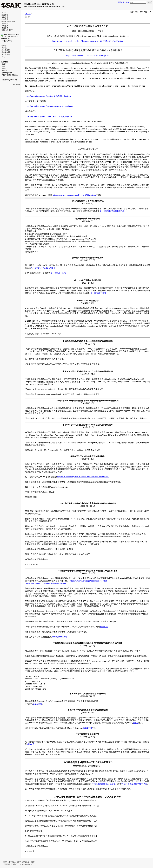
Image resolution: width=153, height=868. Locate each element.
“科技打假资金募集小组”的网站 (134, 784)
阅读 (132, 12)
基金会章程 (6, 50)
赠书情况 (31, 744)
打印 (150, 12)
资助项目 (5, 26)
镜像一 (5, 66)
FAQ (3, 56)
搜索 (127, 2)
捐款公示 (5, 24)
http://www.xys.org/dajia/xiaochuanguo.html (88, 581)
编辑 (137, 12)
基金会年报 (6, 52)
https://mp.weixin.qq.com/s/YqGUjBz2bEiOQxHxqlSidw (48, 96)
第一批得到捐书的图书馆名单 (112, 211)
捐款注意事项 (7, 41)
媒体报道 (5, 17)
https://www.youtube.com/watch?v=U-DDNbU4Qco (74, 195)
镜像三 (5, 71)
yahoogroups (7, 73)
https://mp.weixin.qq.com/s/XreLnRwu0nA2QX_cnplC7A (49, 116)
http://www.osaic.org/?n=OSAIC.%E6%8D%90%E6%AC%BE (83, 477)
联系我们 (5, 48)
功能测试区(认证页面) (9, 80)
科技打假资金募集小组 (10, 75)
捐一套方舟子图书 (8, 21)
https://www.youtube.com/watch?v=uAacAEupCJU (88, 55)
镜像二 (5, 68)
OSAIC (28, 14)
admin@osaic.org (59, 637)
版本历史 (144, 12)
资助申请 (5, 28)
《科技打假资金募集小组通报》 (104, 784)
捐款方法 (5, 19)
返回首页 (5, 15)
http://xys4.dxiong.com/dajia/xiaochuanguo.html (46, 583)
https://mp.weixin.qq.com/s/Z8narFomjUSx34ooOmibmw (49, 106)
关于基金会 (6, 54)
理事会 (4, 46)
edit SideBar (17, 84)
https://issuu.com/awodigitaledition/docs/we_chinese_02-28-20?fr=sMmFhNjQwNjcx (88, 41)
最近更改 (121, 2)
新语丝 (4, 64)
